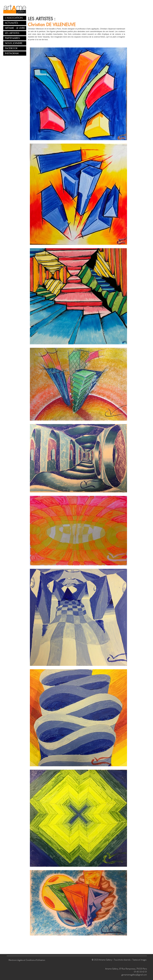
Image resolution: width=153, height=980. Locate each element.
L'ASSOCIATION (14, 18)
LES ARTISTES (12, 33)
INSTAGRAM (12, 53)
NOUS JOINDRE (14, 43)
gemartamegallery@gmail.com (134, 975)
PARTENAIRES (12, 38)
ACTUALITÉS (12, 23)
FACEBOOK (11, 48)
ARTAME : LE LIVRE (15, 28)
